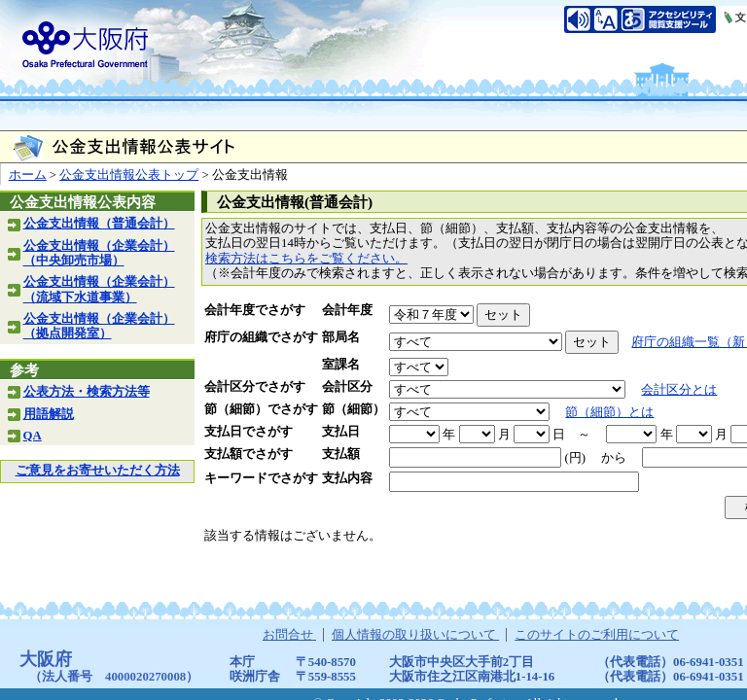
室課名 (341, 365)
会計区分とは (679, 390)
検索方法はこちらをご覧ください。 (306, 259)
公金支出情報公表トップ (129, 175)
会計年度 (347, 310)
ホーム (28, 175)
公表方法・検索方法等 (87, 392)
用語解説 (49, 414)
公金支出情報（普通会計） (99, 224)
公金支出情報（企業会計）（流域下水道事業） (99, 289)
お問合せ (289, 635)
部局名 (341, 337)
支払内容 (347, 478)
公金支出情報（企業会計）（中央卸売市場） (99, 253)
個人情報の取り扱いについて (415, 635)
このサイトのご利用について (597, 635)
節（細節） (354, 409)
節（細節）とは (609, 412)
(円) (575, 458)
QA (33, 436)
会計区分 (347, 387)
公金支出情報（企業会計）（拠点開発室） (99, 326)
